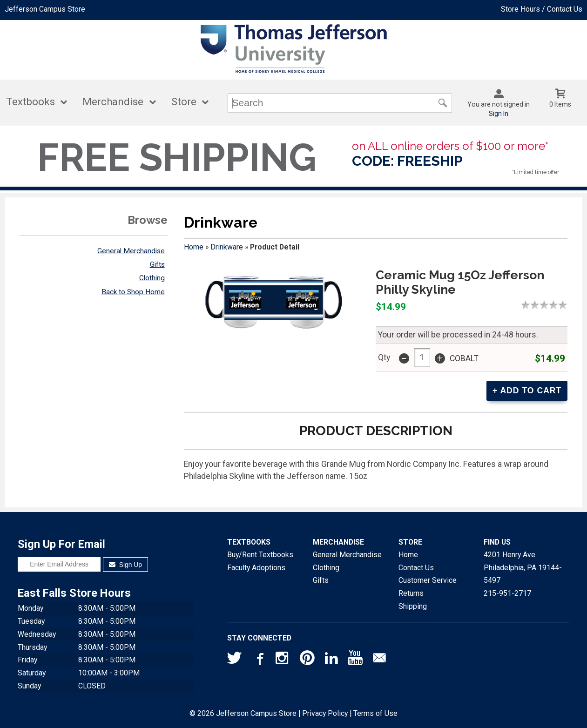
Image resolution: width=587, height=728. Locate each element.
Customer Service (428, 580)
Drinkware (227, 247)
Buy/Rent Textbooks (260, 555)
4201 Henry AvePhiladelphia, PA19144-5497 (523, 567)
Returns (411, 593)
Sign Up (125, 565)
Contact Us (416, 568)
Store (184, 102)
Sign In (499, 114)
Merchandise (113, 102)
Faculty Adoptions (256, 568)
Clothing (152, 278)
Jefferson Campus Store (45, 9)
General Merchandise (131, 251)
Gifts (157, 264)
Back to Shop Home (133, 292)
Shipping (413, 606)
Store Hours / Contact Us (542, 9)
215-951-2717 (507, 593)
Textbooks (30, 102)
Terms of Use (375, 713)
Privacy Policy (325, 713)
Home (194, 247)
